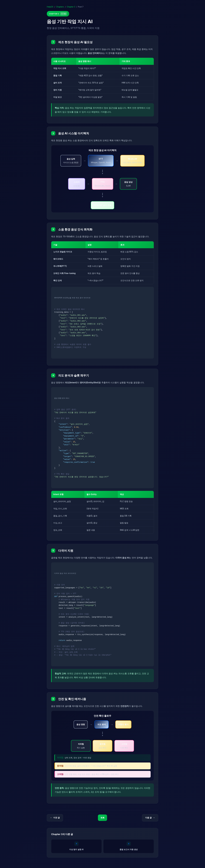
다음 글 (150, 818)
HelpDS (50, 7)
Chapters (60, 7)
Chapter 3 (71, 7)
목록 (102, 818)
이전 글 (55, 818)
